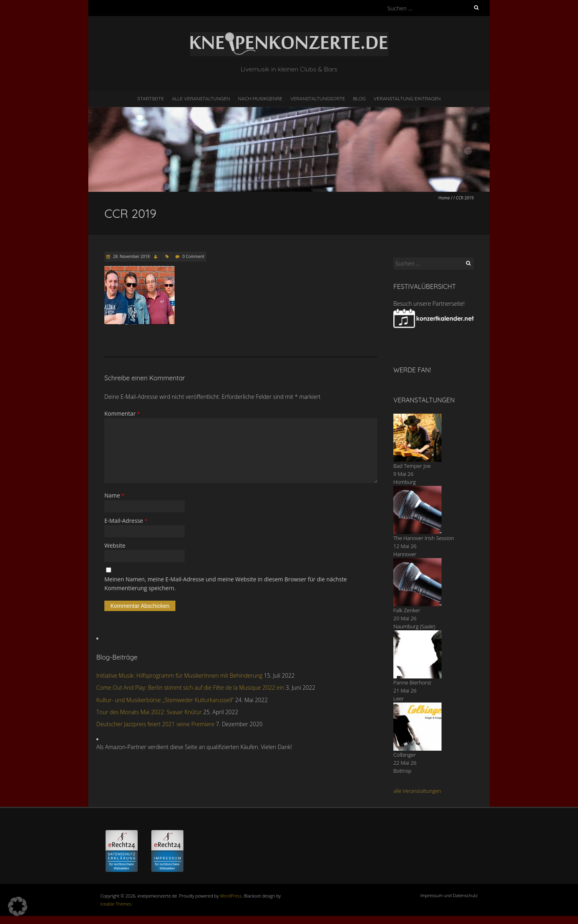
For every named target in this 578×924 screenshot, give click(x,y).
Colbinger (405, 755)
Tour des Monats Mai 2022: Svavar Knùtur (149, 712)
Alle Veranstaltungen (201, 98)
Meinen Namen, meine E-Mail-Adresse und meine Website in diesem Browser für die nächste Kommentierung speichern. (226, 584)
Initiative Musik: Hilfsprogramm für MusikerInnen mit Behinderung (179, 675)
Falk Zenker (407, 610)
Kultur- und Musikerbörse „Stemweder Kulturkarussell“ (165, 700)
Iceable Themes (116, 904)
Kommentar (122, 413)
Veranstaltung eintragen (407, 98)
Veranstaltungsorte (317, 98)
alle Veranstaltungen (417, 791)
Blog (359, 98)
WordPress (231, 896)
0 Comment (193, 256)
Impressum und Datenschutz (449, 895)
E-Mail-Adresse (126, 521)
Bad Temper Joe (412, 466)
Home (444, 198)
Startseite (151, 98)
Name (114, 495)
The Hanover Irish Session (424, 538)
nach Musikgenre (260, 98)
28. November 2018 (131, 256)
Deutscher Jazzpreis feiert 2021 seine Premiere (155, 724)
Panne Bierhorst (412, 682)
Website (115, 545)
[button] (18, 906)
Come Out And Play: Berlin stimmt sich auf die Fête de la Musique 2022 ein (190, 687)
